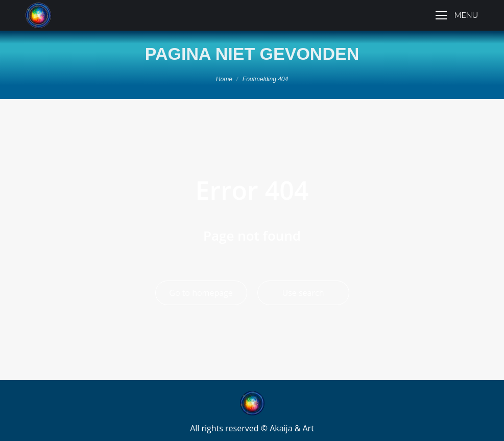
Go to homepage (201, 293)
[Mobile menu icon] (457, 15)
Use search (303, 293)
